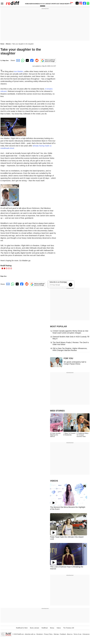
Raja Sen (6, 60)
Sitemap (56, 634)
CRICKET (48, 4)
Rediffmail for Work (22, 628)
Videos (59, 628)
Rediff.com (21, 634)
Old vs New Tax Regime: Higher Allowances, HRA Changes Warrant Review (70, 349)
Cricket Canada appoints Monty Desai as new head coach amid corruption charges (70, 332)
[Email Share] (18, 60)
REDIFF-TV (68, 4)
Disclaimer (40, 634)
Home (2, 44)
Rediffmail (45, 628)
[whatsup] (88, 3)
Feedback (63, 634)
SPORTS (54, 4)
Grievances (86, 634)
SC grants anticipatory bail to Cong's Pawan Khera (75, 363)
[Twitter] (77, 3)
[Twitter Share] (27, 60)
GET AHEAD (61, 4)
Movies (8, 44)
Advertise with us (30, 634)
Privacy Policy (48, 634)
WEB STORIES (57, 411)
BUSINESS (37, 4)
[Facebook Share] (32, 60)
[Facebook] (84, 3)
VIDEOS (54, 481)
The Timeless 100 (69, 628)
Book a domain (35, 628)
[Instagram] (81, 3)
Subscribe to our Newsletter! (58, 282)
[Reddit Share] (36, 60)
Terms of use (77, 634)
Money (52, 628)
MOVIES (43, 4)
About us (70, 634)
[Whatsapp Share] (22, 60)
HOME (27, 4)
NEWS (31, 4)
